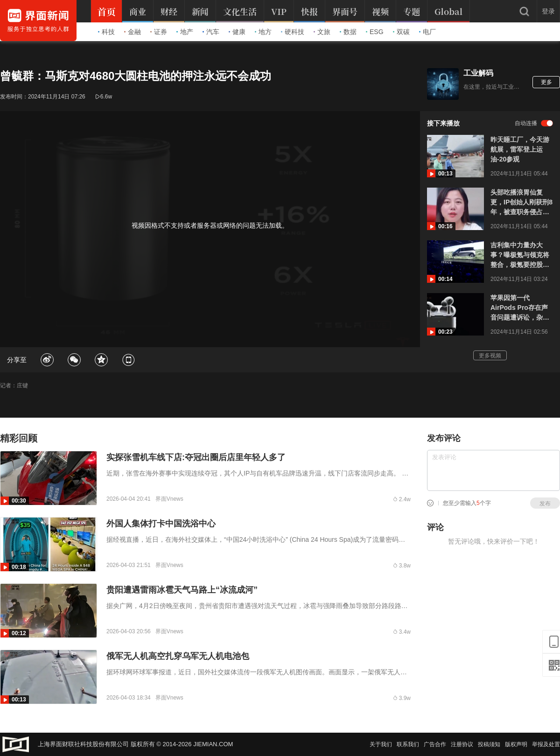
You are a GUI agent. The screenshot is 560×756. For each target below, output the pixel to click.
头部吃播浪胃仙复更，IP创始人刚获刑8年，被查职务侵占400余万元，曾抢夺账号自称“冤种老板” (521, 203)
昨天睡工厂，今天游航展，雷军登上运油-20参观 (520, 149)
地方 (263, 32)
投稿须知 (489, 744)
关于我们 (381, 744)
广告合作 (435, 744)
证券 (159, 32)
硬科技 (293, 32)
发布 (545, 504)
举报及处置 (546, 744)
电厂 (427, 32)
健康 (237, 32)
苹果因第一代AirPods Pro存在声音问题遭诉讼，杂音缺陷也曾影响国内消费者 (520, 308)
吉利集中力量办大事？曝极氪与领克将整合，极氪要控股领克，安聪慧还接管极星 (520, 255)
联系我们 (408, 744)
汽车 (211, 32)
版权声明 (516, 744)
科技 (106, 32)
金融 (133, 32)
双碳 (401, 32)
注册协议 (462, 744)
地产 (185, 32)
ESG (375, 32)
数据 (348, 32)
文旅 (322, 32)
